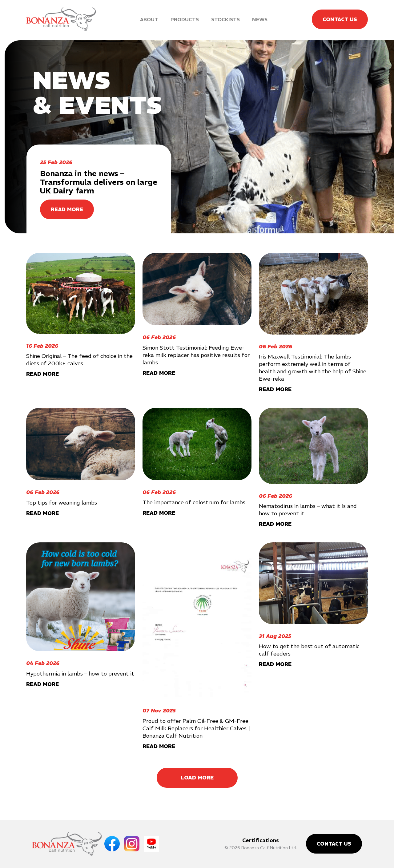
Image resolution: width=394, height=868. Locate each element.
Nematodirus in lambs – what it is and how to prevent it (308, 510)
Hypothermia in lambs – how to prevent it (80, 674)
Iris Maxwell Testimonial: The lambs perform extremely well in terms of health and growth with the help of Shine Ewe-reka (313, 368)
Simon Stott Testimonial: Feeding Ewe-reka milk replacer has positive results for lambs (196, 355)
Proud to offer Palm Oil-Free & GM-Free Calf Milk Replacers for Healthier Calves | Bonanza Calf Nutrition (196, 728)
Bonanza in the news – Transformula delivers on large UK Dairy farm (99, 182)
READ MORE (67, 209)
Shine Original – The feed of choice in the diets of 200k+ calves (79, 360)
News (260, 19)
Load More (197, 778)
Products (185, 19)
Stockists (225, 19)
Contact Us (340, 19)
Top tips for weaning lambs (62, 503)
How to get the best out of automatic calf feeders (309, 650)
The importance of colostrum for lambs (194, 502)
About (149, 19)
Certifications (261, 840)
